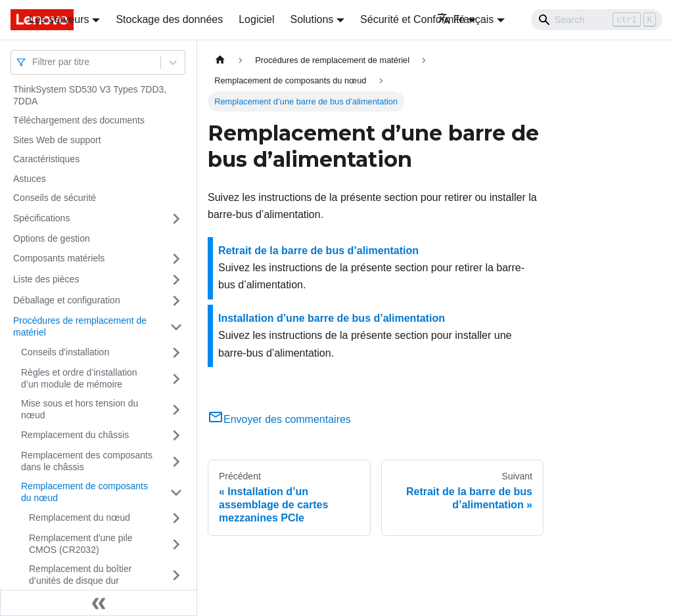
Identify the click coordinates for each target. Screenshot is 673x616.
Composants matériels (59, 258)
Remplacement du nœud (80, 517)
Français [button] (465, 19)
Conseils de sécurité (55, 198)
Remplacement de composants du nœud (84, 492)
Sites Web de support (57, 140)
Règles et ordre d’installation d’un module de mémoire (79, 378)
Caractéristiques (46, 159)
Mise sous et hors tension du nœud (80, 409)
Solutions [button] (312, 19)
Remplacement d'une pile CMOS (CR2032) (81, 544)
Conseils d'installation (65, 352)
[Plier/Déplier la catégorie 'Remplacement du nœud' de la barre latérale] (176, 518)
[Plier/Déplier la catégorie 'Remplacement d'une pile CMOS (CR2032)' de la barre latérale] (176, 544)
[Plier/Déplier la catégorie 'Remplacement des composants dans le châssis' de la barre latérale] (176, 461)
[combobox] (34, 62)
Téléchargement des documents (79, 120)
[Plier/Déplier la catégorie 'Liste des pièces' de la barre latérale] (176, 280)
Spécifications (41, 218)
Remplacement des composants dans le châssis (87, 461)
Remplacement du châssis (75, 435)
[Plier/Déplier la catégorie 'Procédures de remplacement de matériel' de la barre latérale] (176, 327)
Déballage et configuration (67, 300)
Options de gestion (52, 238)
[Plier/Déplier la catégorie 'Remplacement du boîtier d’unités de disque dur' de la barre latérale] (176, 575)
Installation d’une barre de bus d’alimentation (332, 318)
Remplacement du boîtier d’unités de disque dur (80, 575)
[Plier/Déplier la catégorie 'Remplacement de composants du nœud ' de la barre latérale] (176, 492)
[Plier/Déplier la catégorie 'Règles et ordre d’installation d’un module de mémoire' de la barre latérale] (176, 379)
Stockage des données (169, 19)
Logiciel (256, 19)
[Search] (597, 20)
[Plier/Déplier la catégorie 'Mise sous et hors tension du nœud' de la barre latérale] (176, 409)
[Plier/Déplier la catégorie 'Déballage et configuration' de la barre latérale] (176, 301)
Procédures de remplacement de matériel (80, 326)
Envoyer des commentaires (279, 419)
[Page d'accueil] (220, 60)
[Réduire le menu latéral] (99, 603)
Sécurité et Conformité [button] (412, 19)
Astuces (30, 179)
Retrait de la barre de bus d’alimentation (318, 251)
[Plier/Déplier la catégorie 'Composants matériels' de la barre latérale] (176, 259)
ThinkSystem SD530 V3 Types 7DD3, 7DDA (90, 95)
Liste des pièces (46, 279)
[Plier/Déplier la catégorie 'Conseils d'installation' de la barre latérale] (176, 353)
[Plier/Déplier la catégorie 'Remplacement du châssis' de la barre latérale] (176, 435)
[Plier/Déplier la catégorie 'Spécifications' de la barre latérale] (176, 219)
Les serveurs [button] (59, 19)
